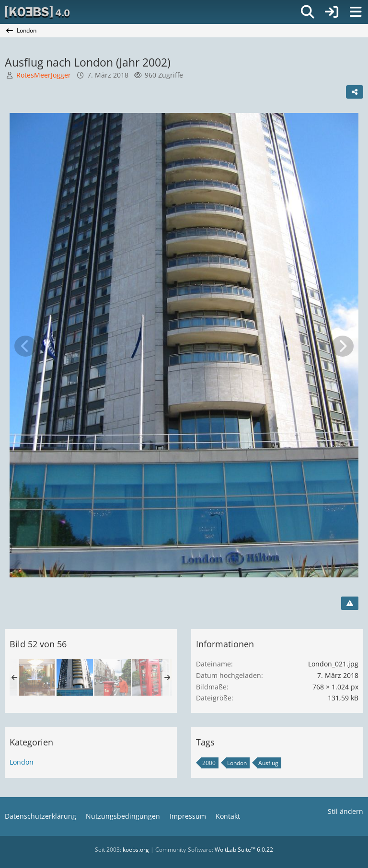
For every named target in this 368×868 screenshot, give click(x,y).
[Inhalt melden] (350, 603)
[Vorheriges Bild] (25, 346)
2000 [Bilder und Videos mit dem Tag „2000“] (209, 763)
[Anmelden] (332, 12)
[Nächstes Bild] (343, 346)
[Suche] (308, 12)
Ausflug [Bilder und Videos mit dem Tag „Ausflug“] (268, 763)
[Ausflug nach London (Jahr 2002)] (37, 677)
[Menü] (356, 12)
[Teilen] (355, 92)
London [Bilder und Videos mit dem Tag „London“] (237, 763)
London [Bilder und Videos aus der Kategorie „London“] (22, 762)
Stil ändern (345, 811)
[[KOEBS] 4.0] (38, 12)
